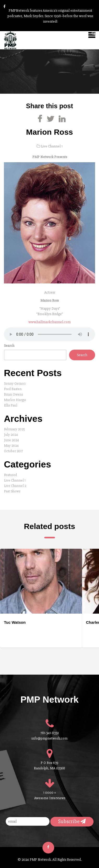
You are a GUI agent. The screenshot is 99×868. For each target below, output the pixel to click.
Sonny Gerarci (15, 384)
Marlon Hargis (15, 400)
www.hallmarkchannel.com (49, 322)
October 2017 (13, 451)
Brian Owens (13, 394)
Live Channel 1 (52, 146)
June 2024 (11, 440)
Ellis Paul (11, 405)
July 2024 (11, 435)
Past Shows (12, 491)
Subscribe (72, 821)
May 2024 (11, 446)
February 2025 (14, 429)
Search (9, 346)
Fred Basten (13, 389)
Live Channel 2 (15, 486)
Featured (10, 475)
